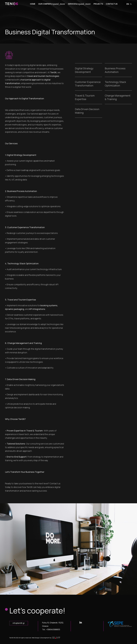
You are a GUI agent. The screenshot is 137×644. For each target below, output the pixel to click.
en (128, 4)
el (131, 4)
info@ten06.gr (19, 623)
